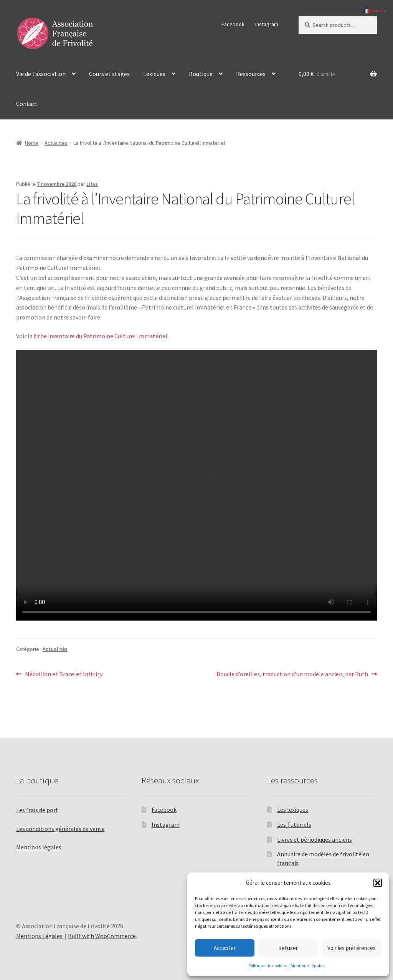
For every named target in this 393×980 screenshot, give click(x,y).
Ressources (251, 74)
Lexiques (154, 74)
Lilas (92, 184)
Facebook (233, 24)
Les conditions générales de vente (60, 829)
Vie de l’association (41, 74)
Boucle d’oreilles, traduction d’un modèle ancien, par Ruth (292, 674)
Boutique (201, 74)
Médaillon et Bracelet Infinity (64, 674)
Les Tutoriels (294, 824)
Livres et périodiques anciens (315, 839)
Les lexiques (293, 809)
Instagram (267, 24)
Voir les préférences (352, 948)
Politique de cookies (268, 966)
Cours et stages (109, 74)
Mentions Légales (307, 966)
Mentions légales (39, 847)
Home (32, 143)
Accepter (225, 948)
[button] (378, 883)
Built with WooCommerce (102, 936)
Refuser (288, 948)
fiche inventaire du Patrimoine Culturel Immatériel (101, 336)
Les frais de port (37, 810)
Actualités (56, 143)
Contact (27, 104)
